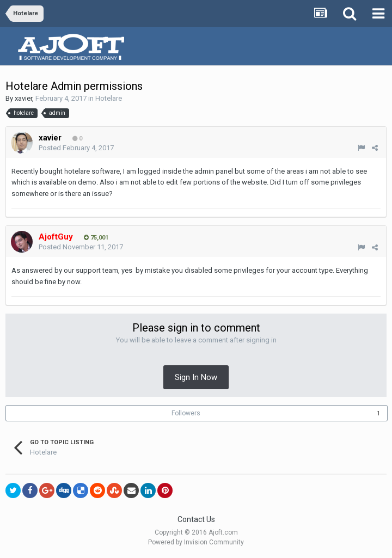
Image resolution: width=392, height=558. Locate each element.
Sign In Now (196, 377)
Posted (76, 148)
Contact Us (196, 519)
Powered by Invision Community (196, 542)
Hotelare (109, 98)
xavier (23, 98)
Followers (186, 413)
